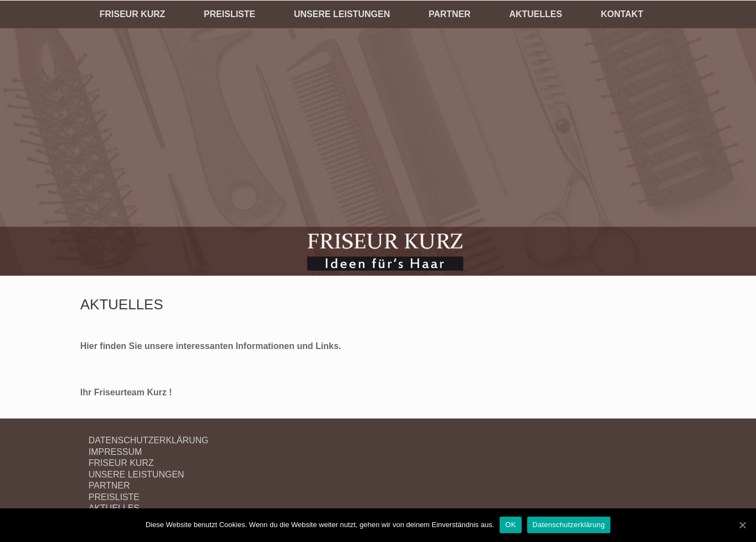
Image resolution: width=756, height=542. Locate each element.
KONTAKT (622, 14)
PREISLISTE (230, 14)
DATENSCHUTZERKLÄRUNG (149, 440)
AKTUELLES (535, 14)
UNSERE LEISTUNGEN (342, 14)
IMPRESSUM (116, 452)
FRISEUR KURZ (133, 14)
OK (510, 525)
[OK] (742, 525)
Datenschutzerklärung (569, 525)
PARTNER (449, 14)
